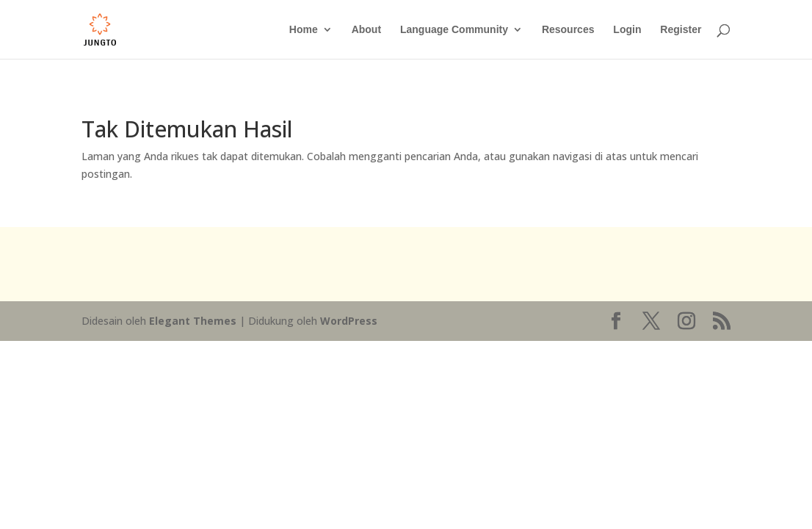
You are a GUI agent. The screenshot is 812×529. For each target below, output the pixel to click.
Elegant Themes (193, 321)
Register (681, 30)
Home (304, 30)
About (366, 30)
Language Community (454, 30)
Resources (568, 30)
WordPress (349, 321)
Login (627, 30)
